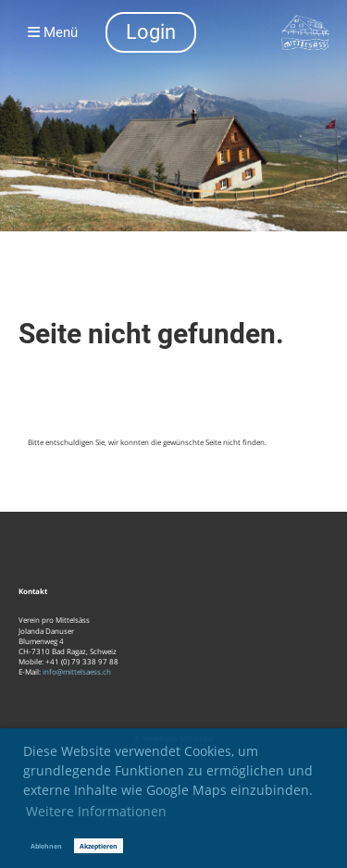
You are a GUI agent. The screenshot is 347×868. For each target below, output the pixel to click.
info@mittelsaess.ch (77, 671)
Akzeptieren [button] (99, 846)
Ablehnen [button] (46, 846)
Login (151, 32)
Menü (53, 32)
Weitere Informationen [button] (96, 811)
